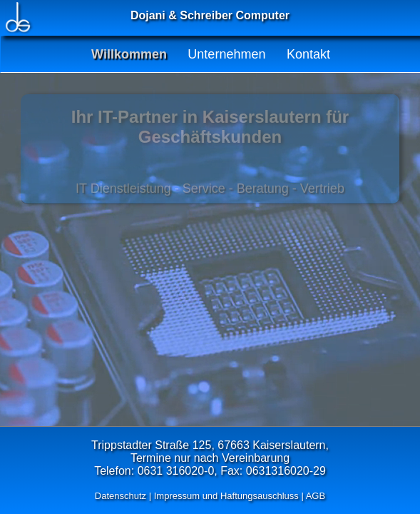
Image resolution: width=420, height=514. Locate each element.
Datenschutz (121, 496)
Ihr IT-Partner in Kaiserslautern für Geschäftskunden (210, 127)
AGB (316, 496)
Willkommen (129, 54)
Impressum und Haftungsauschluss (226, 496)
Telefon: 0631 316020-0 (154, 471)
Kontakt (308, 54)
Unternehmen (226, 54)
